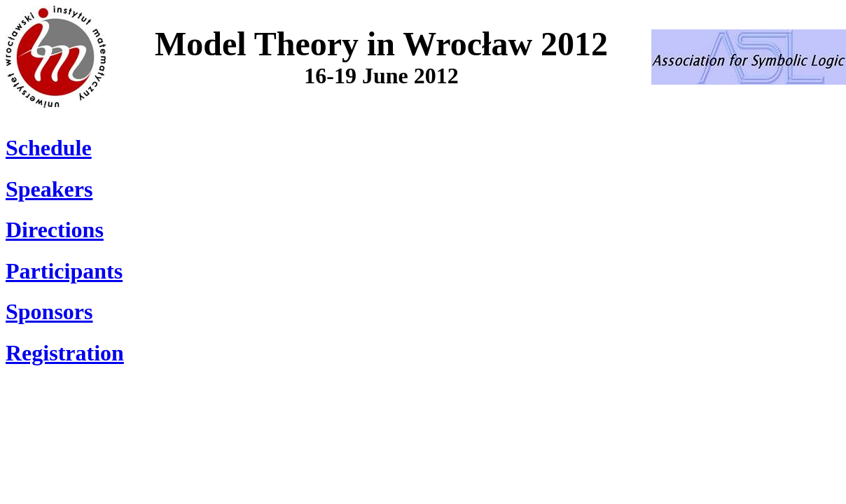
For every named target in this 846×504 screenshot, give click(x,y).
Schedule (49, 148)
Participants (64, 271)
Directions (55, 230)
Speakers (49, 189)
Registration (65, 353)
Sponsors (49, 311)
